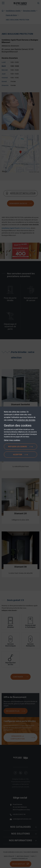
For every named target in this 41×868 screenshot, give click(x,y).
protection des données (26, 420)
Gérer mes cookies (12, 440)
